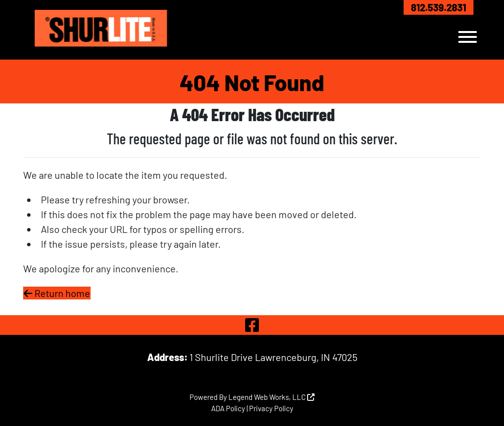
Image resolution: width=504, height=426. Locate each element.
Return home (57, 293)
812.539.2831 (439, 7)
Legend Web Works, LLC (271, 397)
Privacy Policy (271, 408)
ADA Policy (228, 408)
